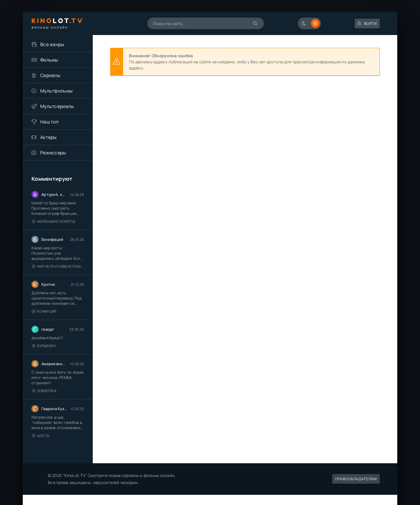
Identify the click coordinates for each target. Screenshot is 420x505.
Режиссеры (53, 153)
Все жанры (52, 44)
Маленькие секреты (53, 221)
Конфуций (44, 311)
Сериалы (50, 75)
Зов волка (44, 391)
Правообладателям (356, 479)
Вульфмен (44, 346)
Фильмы (49, 60)
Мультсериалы (57, 106)
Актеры (49, 137)
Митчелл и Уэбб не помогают (58, 266)
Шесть (41, 436)
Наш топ (49, 122)
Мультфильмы (56, 91)
